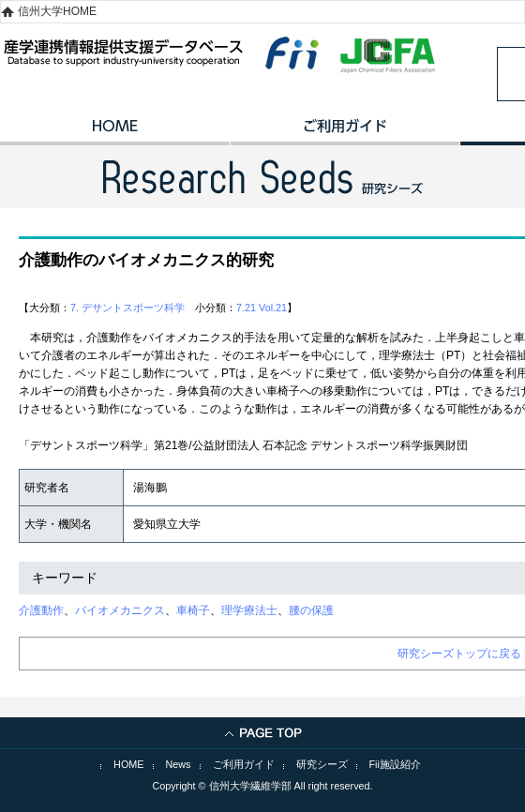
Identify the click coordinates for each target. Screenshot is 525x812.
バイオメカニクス (120, 610)
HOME (115, 132)
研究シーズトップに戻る (459, 654)
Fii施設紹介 (395, 764)
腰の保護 (311, 610)
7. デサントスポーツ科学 (127, 308)
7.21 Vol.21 (262, 308)
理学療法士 (249, 610)
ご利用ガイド (345, 132)
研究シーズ (322, 764)
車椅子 (193, 610)
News (179, 764)
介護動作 (41, 610)
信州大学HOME (57, 11)
